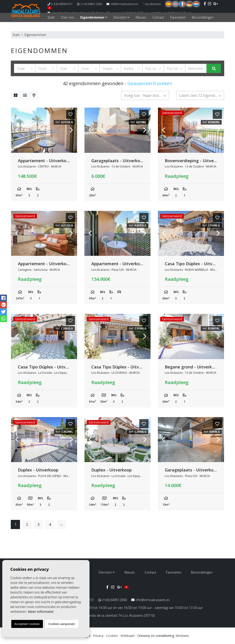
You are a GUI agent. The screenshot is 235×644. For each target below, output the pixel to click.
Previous (17, 130)
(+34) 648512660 (90, 4)
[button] (25, 68)
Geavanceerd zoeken (150, 83)
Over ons (67, 17)
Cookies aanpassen (62, 624)
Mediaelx (182, 636)
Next (71, 130)
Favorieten (178, 17)
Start (51, 17)
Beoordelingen (203, 17)
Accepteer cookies (27, 624)
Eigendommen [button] (94, 17)
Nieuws (141, 17)
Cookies (112, 636)
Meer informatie (41, 612)
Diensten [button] (121, 17)
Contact (158, 17)
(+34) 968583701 (60, 4)
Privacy (98, 636)
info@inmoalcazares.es (122, 4)
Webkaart (128, 636)
